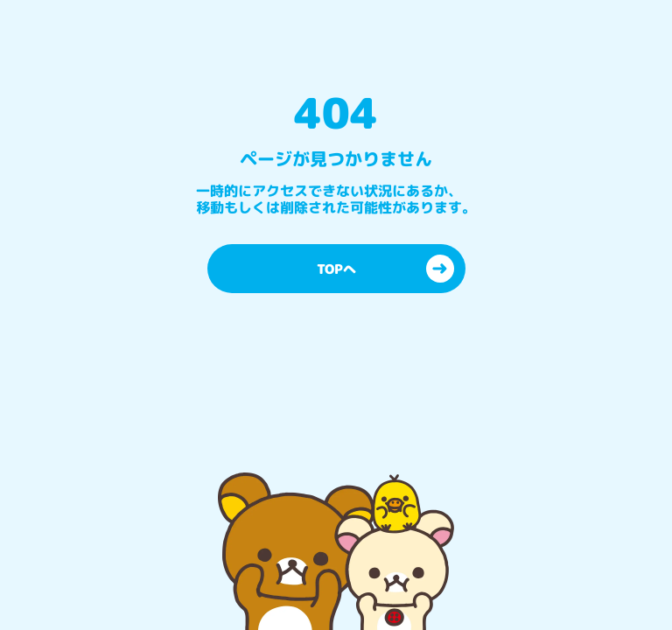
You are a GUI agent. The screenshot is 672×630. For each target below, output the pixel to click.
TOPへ (385, 269)
